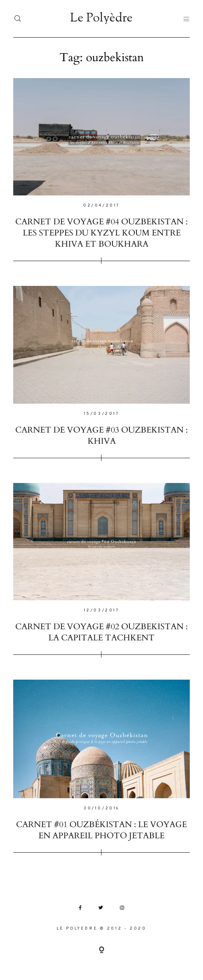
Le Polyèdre (102, 19)
